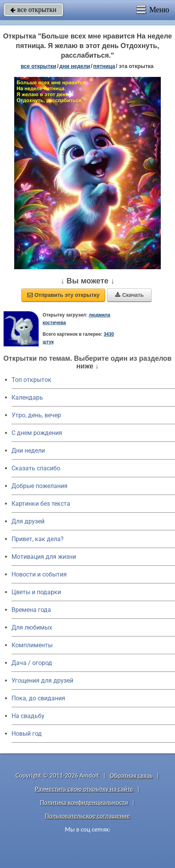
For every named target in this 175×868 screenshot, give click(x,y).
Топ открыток (31, 380)
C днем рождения (37, 433)
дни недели (75, 66)
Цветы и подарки (36, 592)
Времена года (31, 610)
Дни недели (28, 451)
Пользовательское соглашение (87, 816)
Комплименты (32, 645)
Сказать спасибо (36, 468)
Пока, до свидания (38, 698)
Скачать (129, 295)
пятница (104, 66)
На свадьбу (28, 716)
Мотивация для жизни (44, 557)
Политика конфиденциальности (84, 802)
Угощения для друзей (42, 681)
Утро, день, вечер (36, 415)
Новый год (27, 734)
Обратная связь (131, 776)
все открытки (33, 10)
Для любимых (32, 627)
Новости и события (39, 574)
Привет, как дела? (38, 539)
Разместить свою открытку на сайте (84, 789)
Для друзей (28, 521)
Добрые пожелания (40, 486)
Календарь (27, 397)
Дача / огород (32, 663)
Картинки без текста (41, 504)
